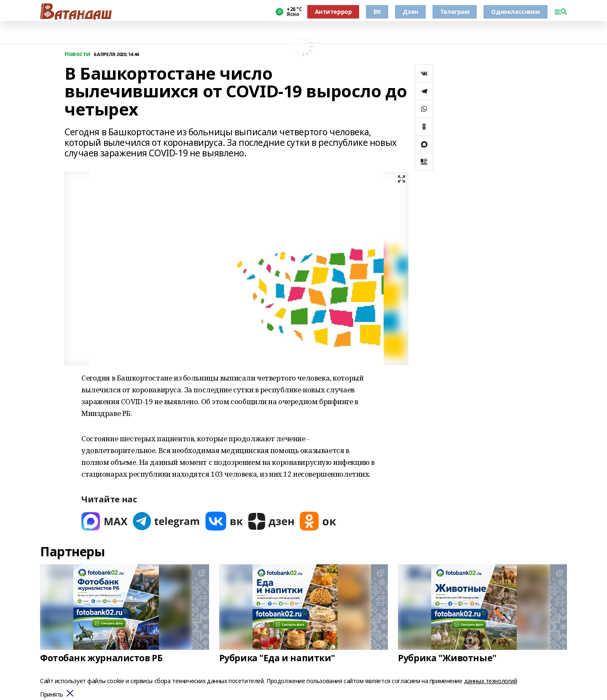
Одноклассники (516, 12)
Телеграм (455, 12)
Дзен (410, 12)
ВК (377, 12)
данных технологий (491, 681)
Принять (52, 695)
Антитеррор (333, 12)
